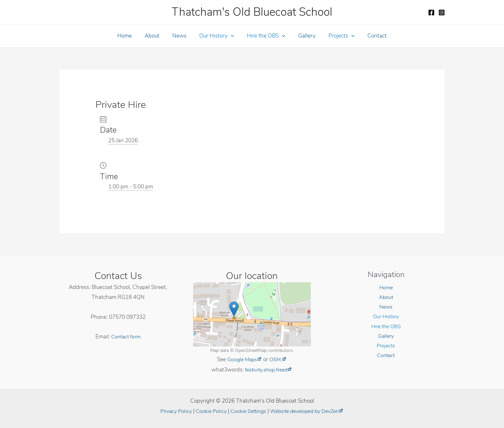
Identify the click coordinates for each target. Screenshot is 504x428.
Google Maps (242, 359)
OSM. (277, 359)
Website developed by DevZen (307, 411)
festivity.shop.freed (266, 370)
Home (131, 36)
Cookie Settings (247, 411)
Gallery (304, 36)
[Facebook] (431, 13)
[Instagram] (442, 13)
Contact (370, 36)
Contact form (126, 337)
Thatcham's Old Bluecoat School (252, 12)
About (157, 36)
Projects (337, 36)
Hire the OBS (265, 36)
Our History (218, 36)
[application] (232, 36)
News (182, 36)
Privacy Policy (171, 411)
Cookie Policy (208, 411)
